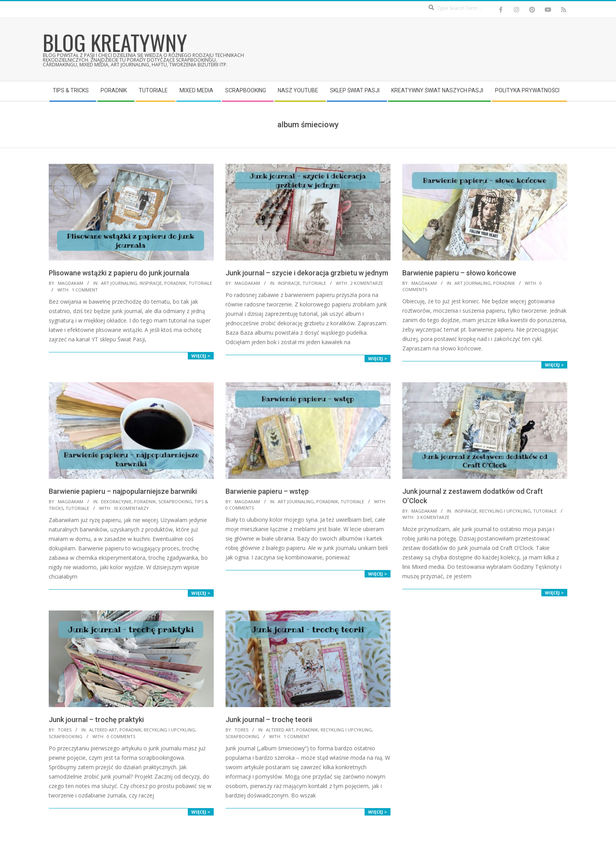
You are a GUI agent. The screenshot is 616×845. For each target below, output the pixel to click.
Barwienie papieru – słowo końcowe (459, 273)
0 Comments (240, 508)
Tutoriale (200, 283)
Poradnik (175, 283)
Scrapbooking (175, 501)
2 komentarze (367, 283)
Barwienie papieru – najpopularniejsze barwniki (123, 491)
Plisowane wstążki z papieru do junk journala (119, 273)
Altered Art (103, 730)
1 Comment (85, 290)
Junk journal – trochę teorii (269, 719)
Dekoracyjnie (116, 501)
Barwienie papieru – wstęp (267, 491)
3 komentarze (433, 517)
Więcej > (201, 356)
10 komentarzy (131, 508)
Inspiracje (151, 283)
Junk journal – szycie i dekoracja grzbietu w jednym (307, 273)
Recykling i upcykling (505, 511)
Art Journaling (119, 283)
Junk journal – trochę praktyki (96, 719)
